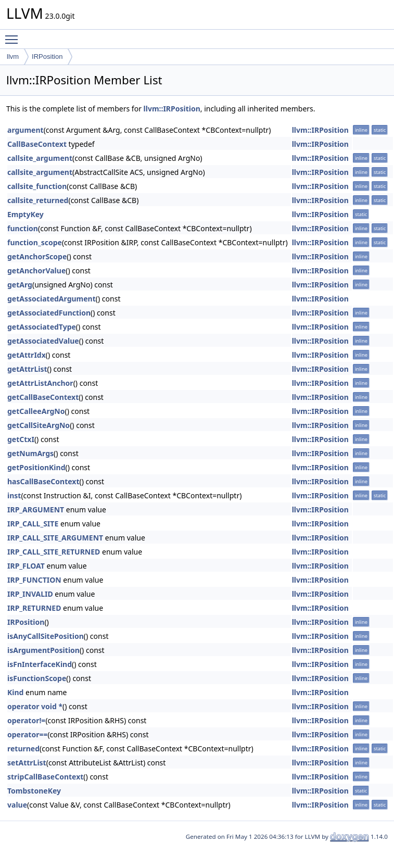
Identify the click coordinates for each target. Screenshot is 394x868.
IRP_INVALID (30, 594)
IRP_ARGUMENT (36, 510)
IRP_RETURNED (34, 608)
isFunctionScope (37, 678)
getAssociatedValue (43, 341)
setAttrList (27, 763)
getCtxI (21, 439)
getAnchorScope (37, 256)
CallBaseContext (37, 144)
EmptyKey (26, 214)
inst (14, 495)
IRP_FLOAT (26, 566)
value (17, 805)
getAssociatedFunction (49, 313)
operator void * (35, 706)
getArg (20, 285)
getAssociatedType (42, 327)
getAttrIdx (27, 355)
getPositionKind (36, 467)
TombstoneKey (34, 791)
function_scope (35, 242)
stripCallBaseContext (45, 777)
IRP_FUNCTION (34, 580)
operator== (27, 734)
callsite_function (37, 186)
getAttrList (27, 369)
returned (23, 749)
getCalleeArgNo (36, 411)
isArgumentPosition (43, 650)
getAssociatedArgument (52, 299)
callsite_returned (38, 200)
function (23, 228)
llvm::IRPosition (172, 109)
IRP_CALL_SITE (33, 524)
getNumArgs (30, 453)
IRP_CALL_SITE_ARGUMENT (55, 538)
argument (26, 130)
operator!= (26, 720)
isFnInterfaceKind (40, 664)
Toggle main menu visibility (14, 35)
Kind (15, 692)
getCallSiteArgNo (39, 425)
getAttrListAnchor (40, 383)
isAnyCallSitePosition (46, 636)
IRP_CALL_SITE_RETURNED (54, 552)
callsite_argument (40, 158)
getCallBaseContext (43, 397)
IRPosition (47, 56)
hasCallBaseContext (43, 481)
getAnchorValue (36, 271)
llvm (13, 56)
